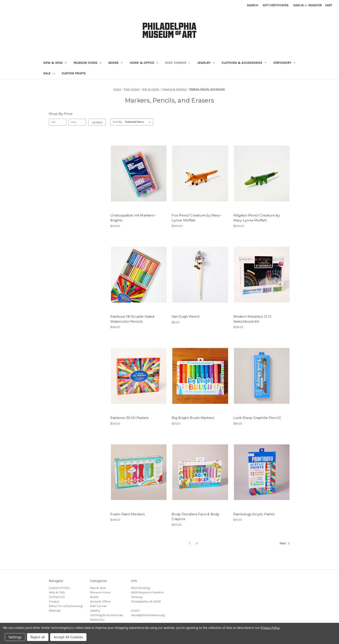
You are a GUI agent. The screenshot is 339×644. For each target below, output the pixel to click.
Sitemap (55, 611)
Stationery (284, 63)
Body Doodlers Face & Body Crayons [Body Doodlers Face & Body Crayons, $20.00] (195, 517)
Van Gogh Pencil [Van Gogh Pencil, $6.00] (185, 316)
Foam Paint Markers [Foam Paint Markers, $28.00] (127, 514)
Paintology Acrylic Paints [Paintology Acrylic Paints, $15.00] (254, 514)
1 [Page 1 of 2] (190, 543)
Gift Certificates (276, 5)
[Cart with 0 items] (329, 5)
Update (97, 122)
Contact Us (57, 597)
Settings (15, 637)
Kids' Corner (178, 63)
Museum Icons (87, 63)
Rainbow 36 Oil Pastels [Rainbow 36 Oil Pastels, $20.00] (129, 418)
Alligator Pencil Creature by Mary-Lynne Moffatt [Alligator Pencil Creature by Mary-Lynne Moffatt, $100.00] (257, 218)
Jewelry (206, 63)
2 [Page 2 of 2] (197, 543)
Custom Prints (74, 73)
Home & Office (144, 63)
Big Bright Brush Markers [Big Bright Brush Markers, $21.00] (193, 418)
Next (285, 543)
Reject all (38, 637)
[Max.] (77, 122)
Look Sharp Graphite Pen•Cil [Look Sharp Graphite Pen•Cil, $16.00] (257, 418)
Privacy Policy (270, 628)
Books (115, 63)
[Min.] (58, 122)
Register (315, 5)
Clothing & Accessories (244, 63)
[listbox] (139, 122)
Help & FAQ (57, 592)
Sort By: (118, 122)
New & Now (55, 63)
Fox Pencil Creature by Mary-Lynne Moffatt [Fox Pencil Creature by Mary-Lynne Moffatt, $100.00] (196, 218)
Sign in (298, 5)
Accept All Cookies (68, 637)
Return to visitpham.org (66, 606)
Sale (49, 73)
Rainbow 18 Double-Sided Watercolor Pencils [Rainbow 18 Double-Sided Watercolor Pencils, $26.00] (132, 319)
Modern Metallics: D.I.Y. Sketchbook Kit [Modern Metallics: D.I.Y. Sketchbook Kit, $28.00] (253, 319)
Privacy (54, 602)
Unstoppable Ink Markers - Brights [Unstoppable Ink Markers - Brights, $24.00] (133, 218)
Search (252, 5)
